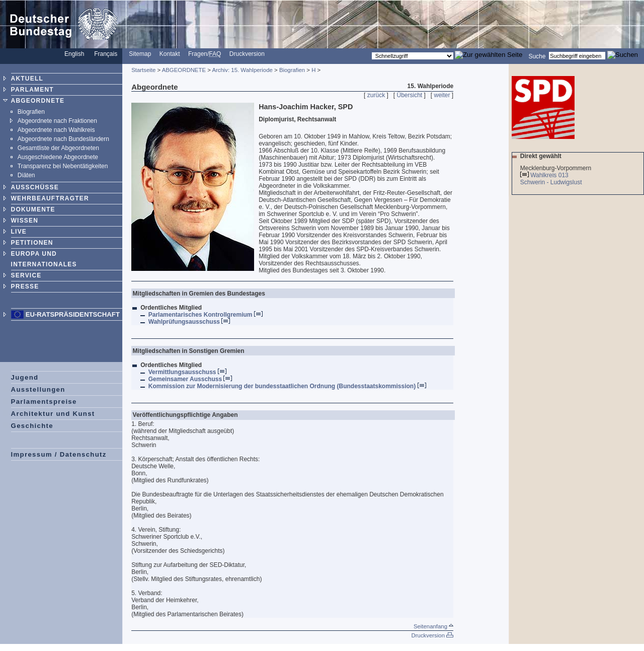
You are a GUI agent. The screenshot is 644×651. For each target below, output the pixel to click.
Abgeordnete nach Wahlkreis (56, 130)
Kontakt (170, 54)
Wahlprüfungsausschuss (189, 322)
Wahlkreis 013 (549, 175)
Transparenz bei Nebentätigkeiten (63, 166)
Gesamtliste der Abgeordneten (58, 148)
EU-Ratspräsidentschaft (73, 314)
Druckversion (247, 54)
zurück (376, 95)
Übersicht (409, 95)
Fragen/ (205, 54)
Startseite (143, 70)
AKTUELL (27, 79)
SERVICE (26, 275)
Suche (537, 56)
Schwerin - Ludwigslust (552, 182)
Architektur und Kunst (53, 414)
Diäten (26, 175)
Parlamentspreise (44, 402)
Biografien (31, 112)
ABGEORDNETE (38, 101)
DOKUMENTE (33, 209)
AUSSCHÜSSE (35, 187)
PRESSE (25, 286)
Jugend (25, 377)
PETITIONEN (32, 243)
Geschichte (32, 426)
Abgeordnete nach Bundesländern (63, 139)
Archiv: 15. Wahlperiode (242, 70)
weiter (442, 95)
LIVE (19, 232)
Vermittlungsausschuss (187, 372)
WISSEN (25, 221)
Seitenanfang (433, 626)
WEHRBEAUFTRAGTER (50, 198)
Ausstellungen (38, 389)
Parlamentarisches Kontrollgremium (206, 315)
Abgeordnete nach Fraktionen (57, 121)
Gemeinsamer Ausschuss (190, 379)
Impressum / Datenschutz (59, 454)
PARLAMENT (32, 90)
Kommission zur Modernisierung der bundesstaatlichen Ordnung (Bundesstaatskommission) (287, 386)
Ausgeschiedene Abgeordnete (58, 157)
